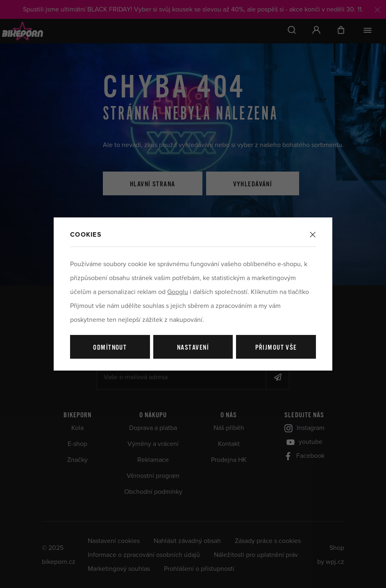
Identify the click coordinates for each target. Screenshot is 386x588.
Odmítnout (110, 348)
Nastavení (193, 348)
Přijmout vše (276, 348)
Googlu (178, 292)
